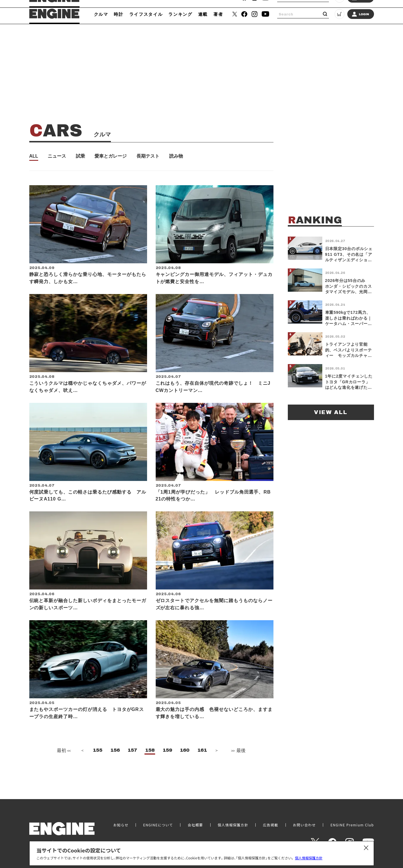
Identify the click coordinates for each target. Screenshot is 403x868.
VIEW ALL (331, 412)
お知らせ (121, 823)
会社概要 (195, 823)
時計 (118, 14)
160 (185, 766)
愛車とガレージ (111, 156)
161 (202, 766)
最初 (63, 766)
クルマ (101, 14)
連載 (203, 14)
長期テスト (148, 156)
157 (132, 766)
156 (115, 766)
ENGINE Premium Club (352, 823)
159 (167, 766)
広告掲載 (270, 823)
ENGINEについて (158, 823)
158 (150, 766)
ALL (34, 156)
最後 (238, 766)
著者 (218, 14)
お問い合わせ (304, 823)
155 (98, 766)
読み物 (176, 156)
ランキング (180, 14)
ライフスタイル (146, 14)
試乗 (80, 156)
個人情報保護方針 (309, 858)
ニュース (57, 156)
